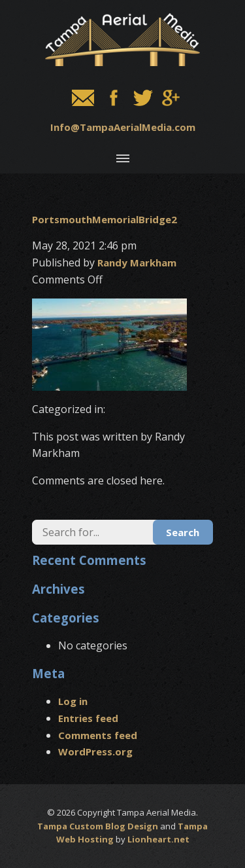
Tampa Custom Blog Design (98, 826)
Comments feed (98, 735)
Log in (73, 701)
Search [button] (183, 532)
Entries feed (88, 718)
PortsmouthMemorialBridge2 (105, 219)
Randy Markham (137, 262)
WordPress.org (95, 751)
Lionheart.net (158, 839)
